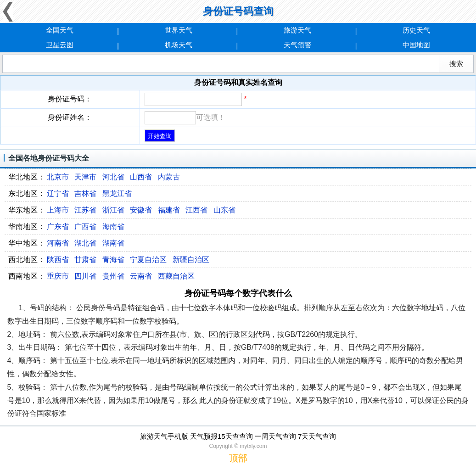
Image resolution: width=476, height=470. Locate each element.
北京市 (58, 177)
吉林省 (85, 193)
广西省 (85, 227)
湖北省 (85, 243)
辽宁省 (58, 193)
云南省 (141, 276)
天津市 (85, 177)
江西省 (196, 210)
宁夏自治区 (148, 260)
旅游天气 (297, 30)
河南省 (58, 243)
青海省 (113, 260)
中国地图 (416, 45)
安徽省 (141, 210)
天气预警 (297, 45)
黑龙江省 (117, 193)
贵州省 (113, 276)
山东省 (224, 210)
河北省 (113, 177)
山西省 (141, 177)
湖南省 (113, 243)
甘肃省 (85, 260)
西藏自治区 (176, 276)
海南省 (113, 227)
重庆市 (58, 276)
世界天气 (179, 30)
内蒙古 (169, 177)
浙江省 (113, 210)
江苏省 (85, 210)
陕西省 (58, 260)
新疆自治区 (191, 260)
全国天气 (60, 30)
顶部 (238, 458)
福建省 (169, 210)
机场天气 (179, 45)
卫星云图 (60, 45)
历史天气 (416, 30)
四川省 (85, 276)
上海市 (58, 210)
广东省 (58, 227)
